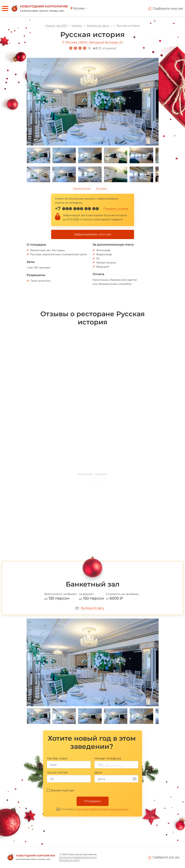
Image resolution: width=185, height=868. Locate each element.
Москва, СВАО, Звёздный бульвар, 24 (94, 42)
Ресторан (102, 188)
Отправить (92, 801)
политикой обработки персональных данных (102, 809)
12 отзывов (107, 48)
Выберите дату (93, 608)
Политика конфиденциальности (78, 857)
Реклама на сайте (69, 860)
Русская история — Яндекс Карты (93, 474)
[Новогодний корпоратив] (39, 8)
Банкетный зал (82, 188)
